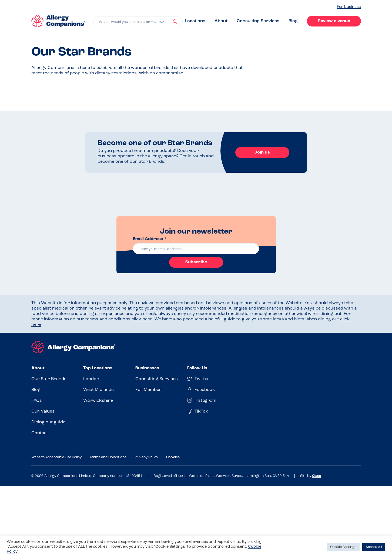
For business (349, 7)
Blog (293, 21)
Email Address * (150, 239)
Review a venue (334, 21)
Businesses (147, 368)
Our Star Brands (49, 379)
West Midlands (98, 390)
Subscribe (196, 262)
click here (142, 319)
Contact (40, 433)
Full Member (148, 390)
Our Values (43, 411)
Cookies (173, 457)
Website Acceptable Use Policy (56, 457)
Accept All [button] (374, 547)
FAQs (37, 401)
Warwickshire (98, 401)
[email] (196, 249)
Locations (195, 21)
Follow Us (197, 368)
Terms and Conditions (108, 457)
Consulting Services (258, 21)
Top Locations (98, 368)
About (221, 21)
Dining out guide (48, 422)
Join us (262, 152)
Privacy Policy (146, 457)
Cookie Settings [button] (343, 547)
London (91, 379)
